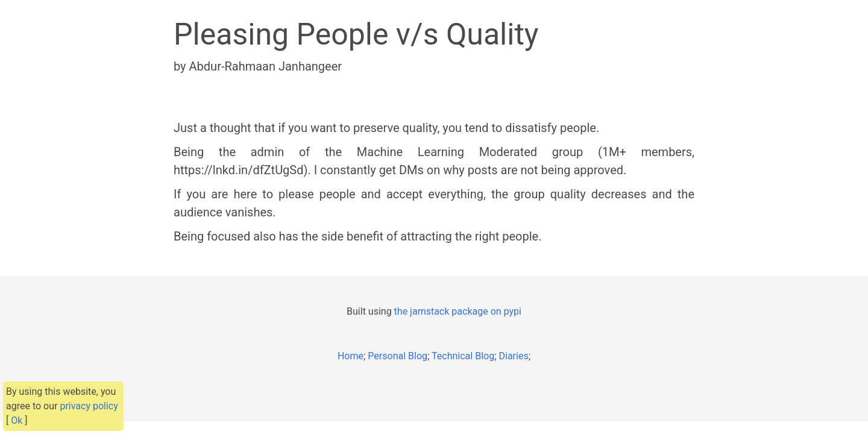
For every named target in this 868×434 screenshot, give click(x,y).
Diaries (514, 356)
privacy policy (89, 406)
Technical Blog (463, 356)
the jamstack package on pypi (458, 311)
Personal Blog (398, 356)
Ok (17, 420)
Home (351, 356)
